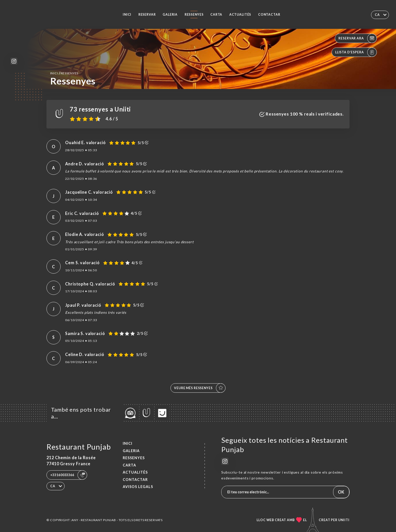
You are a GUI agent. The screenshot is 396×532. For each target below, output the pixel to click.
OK (341, 492)
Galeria (170, 15)
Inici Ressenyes (64, 73)
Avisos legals (138, 487)
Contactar (269, 15)
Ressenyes (194, 15)
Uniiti (344, 520)
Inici (127, 15)
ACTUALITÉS (240, 15)
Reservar (147, 15)
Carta (216, 15)
